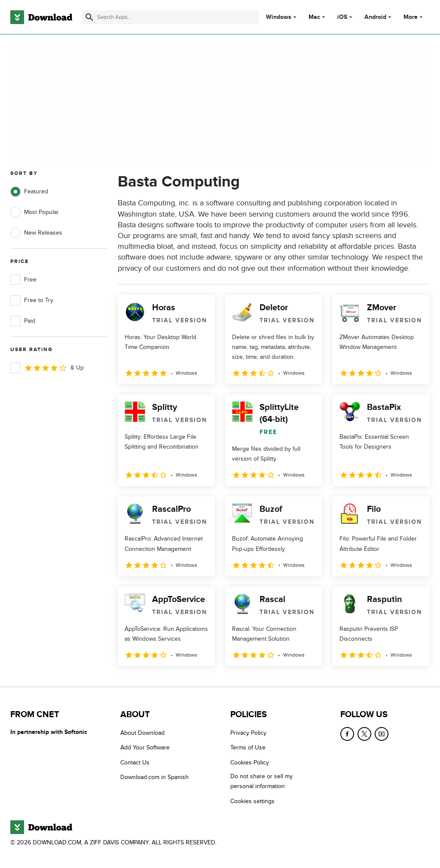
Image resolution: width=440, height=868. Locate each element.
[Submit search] (89, 17)
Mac (314, 17)
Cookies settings (252, 801)
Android (375, 17)
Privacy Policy (248, 733)
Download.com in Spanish (154, 777)
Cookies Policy (250, 763)
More (414, 17)
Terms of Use (248, 747)
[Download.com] (41, 17)
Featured (29, 192)
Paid (23, 321)
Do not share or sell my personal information (261, 781)
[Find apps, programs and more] (171, 17)
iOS (342, 17)
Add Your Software (145, 747)
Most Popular (35, 212)
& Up (47, 368)
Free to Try (32, 300)
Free (23, 280)
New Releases (36, 233)
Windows (279, 17)
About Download (142, 733)
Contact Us (135, 763)
